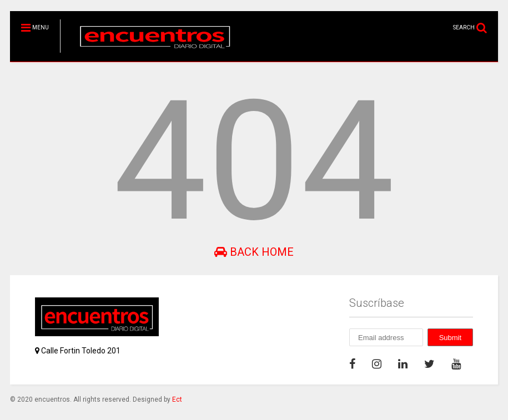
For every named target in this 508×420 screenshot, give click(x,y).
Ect (177, 399)
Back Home (254, 252)
